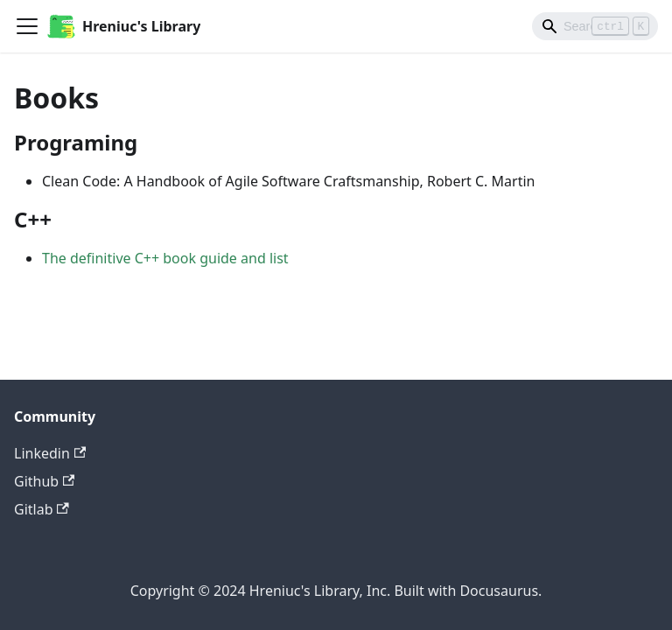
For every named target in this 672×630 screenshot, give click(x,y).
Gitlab (42, 509)
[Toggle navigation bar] (27, 26)
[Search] (595, 26)
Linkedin (50, 453)
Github (44, 481)
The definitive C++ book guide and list (165, 258)
